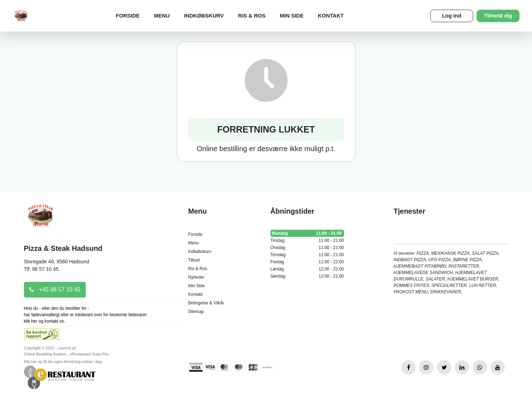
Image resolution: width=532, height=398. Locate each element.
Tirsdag (307, 240)
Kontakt (331, 16)
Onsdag (307, 248)
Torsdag (307, 255)
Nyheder (196, 277)
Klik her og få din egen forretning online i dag (63, 362)
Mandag (307, 233)
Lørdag (307, 269)
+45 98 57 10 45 (55, 290)
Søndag (307, 276)
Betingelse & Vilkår (206, 303)
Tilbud (194, 260)
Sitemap (196, 312)
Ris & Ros (252, 16)
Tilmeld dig (498, 16)
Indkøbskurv (204, 16)
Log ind (452, 16)
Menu (162, 16)
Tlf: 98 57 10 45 (41, 269)
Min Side (292, 16)
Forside (128, 16)
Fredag (307, 262)
